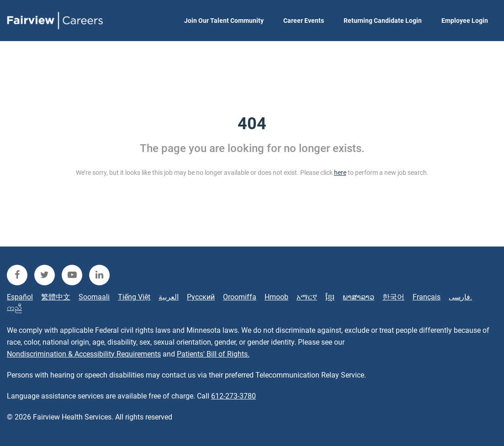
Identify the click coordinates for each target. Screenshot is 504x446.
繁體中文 (56, 297)
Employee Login (465, 21)
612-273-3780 (233, 396)
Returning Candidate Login (383, 21)
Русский (201, 297)
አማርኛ (307, 297)
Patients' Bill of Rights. (213, 354)
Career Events (304, 21)
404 (252, 124)
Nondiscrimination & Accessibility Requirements (84, 354)
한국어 (393, 297)
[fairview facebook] (17, 275)
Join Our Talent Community (224, 21)
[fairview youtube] (72, 275)
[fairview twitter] (45, 275)
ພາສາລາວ (358, 297)
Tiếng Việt (134, 297)
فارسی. (460, 297)
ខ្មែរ (330, 297)
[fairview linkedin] (99, 275)
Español (20, 297)
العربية (169, 297)
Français (427, 297)
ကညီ (14, 307)
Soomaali (94, 297)
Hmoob (276, 297)
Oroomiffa (240, 297)
